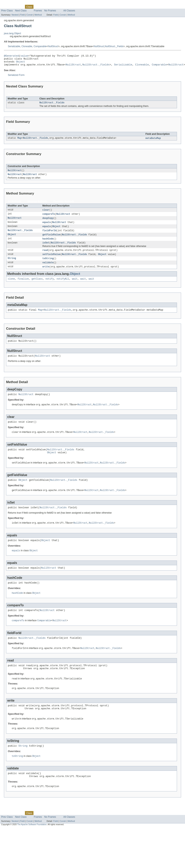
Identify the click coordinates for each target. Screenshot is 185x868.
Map (19, 141)
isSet (46, 248)
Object (21, 63)
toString (48, 264)
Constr (30, 15)
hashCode (48, 244)
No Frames (50, 11)
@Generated (11, 56)
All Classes (69, 11)
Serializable (14, 46)
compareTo (49, 218)
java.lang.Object (12, 33)
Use (38, 7)
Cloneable (27, 46)
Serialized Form (16, 77)
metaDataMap (153, 141)
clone (11, 286)
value (24, 56)
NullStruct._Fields (114, 46)
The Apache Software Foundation (32, 847)
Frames (38, 11)
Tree (45, 7)
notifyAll (63, 286)
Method (38, 15)
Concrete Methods (64, 205)
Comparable (40, 46)
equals (47, 227)
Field (22, 15)
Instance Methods (37, 205)
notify (50, 286)
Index (67, 7)
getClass (37, 286)
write (46, 273)
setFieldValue (51, 260)
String (12, 264)
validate (48, 269)
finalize (23, 286)
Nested (15, 15)
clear (46, 214)
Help (75, 7)
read (45, 256)
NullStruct (53, 46)
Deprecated (56, 7)
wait (75, 286)
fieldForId (49, 235)
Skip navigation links (11, 3)
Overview (6, 7)
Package (18, 7)
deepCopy (48, 222)
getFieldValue (51, 239)
